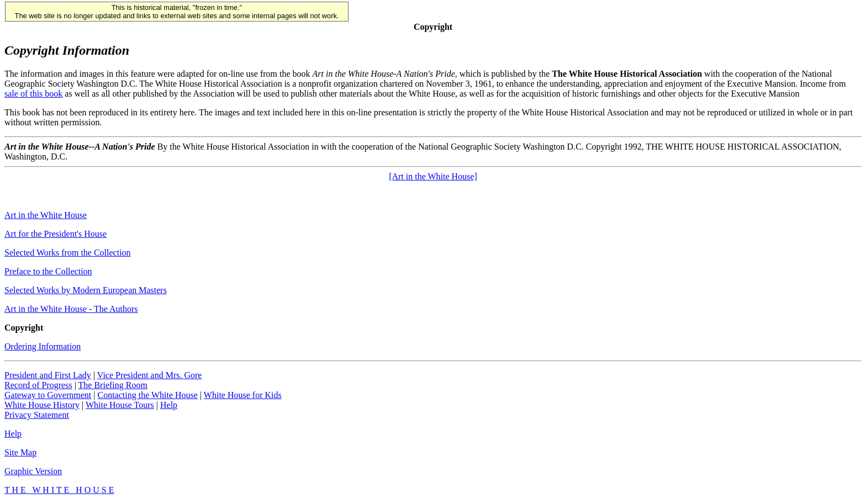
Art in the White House (46, 215)
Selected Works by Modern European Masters (86, 290)
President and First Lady (48, 375)
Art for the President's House (56, 234)
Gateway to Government (48, 395)
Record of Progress (38, 385)
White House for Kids (243, 395)
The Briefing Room (113, 385)
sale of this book (33, 94)
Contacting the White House (147, 395)
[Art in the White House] (433, 176)
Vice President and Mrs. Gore (150, 375)
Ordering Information (43, 346)
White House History (42, 405)
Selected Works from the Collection (68, 253)
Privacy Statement (37, 415)
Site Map (20, 452)
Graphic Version (33, 471)
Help (169, 405)
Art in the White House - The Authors (71, 309)
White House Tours (120, 405)
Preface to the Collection (48, 271)
